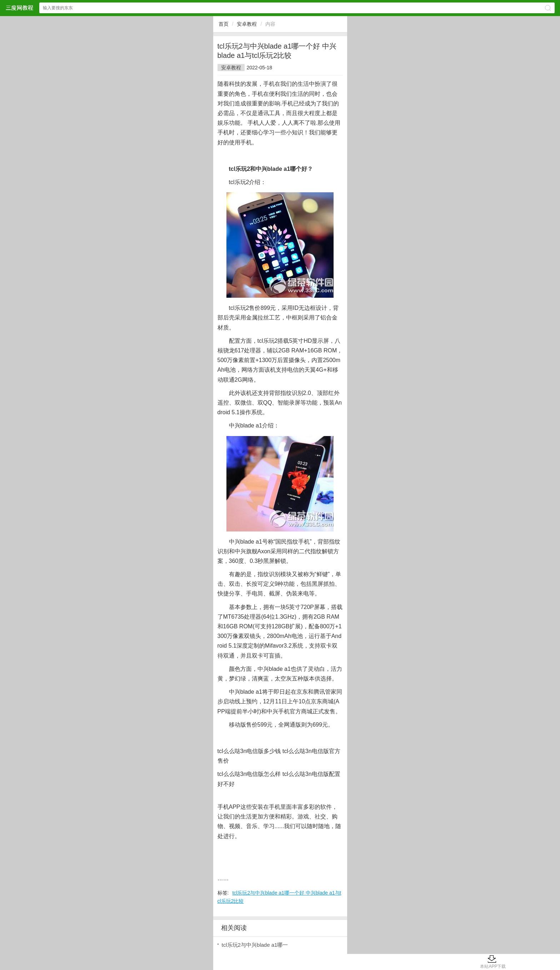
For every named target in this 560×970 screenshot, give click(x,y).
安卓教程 (247, 24)
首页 (224, 24)
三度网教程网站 (19, 8)
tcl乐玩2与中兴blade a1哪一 (255, 945)
